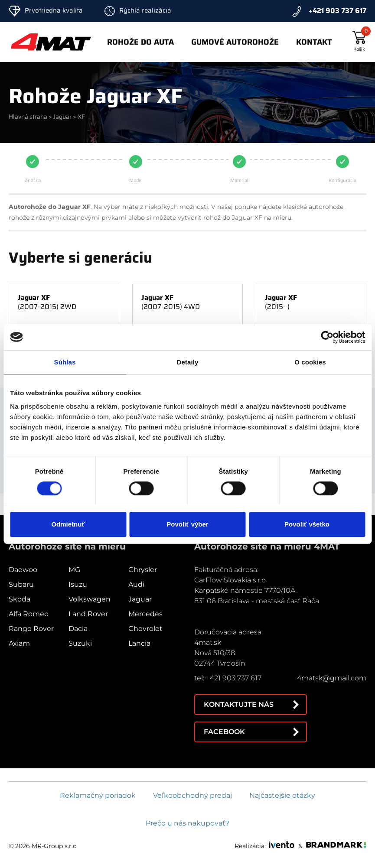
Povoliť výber (187, 524)
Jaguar (62, 117)
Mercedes (145, 614)
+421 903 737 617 (337, 11)
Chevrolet (145, 629)
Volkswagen (90, 599)
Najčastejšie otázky (282, 795)
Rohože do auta (140, 42)
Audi (136, 584)
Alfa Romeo (29, 614)
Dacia (78, 629)
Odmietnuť (68, 524)
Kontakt (314, 42)
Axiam (19, 643)
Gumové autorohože (235, 42)
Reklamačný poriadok (98, 795)
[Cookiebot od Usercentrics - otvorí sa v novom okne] (327, 337)
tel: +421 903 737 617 (228, 678)
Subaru (21, 584)
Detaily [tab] (188, 362)
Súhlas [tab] (65, 362)
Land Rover (88, 614)
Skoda (20, 599)
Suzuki (80, 643)
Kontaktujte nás (239, 704)
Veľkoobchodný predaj (192, 795)
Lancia (139, 643)
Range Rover (31, 629)
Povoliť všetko (307, 524)
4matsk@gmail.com (332, 678)
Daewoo (23, 570)
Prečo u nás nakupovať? (187, 823)
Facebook (224, 732)
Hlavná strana (28, 117)
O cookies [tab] (310, 362)
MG (74, 570)
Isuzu (78, 584)
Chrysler (143, 570)
